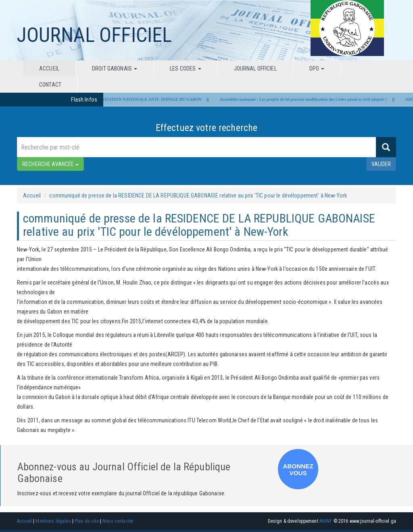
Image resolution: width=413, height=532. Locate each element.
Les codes (185, 69)
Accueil (49, 69)
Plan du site (87, 521)
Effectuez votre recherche (207, 128)
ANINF (326, 521)
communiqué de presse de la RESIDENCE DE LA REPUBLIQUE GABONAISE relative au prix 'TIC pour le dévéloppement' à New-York (198, 195)
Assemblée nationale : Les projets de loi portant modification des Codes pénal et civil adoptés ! (306, 99)
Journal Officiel (255, 69)
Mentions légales (53, 521)
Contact (50, 85)
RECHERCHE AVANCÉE (50, 164)
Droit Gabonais (115, 69)
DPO (317, 69)
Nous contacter (118, 521)
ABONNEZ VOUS (298, 470)
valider (381, 164)
